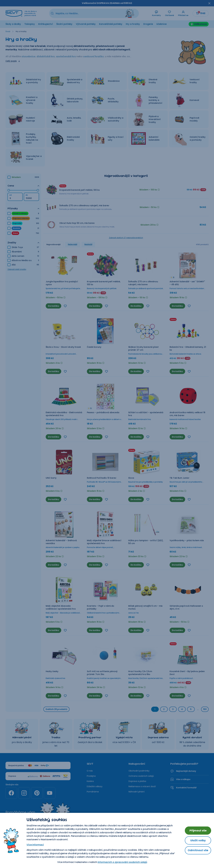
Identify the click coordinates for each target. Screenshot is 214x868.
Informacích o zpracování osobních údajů (122, 862)
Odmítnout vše (198, 850)
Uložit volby (198, 840)
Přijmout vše (198, 830)
